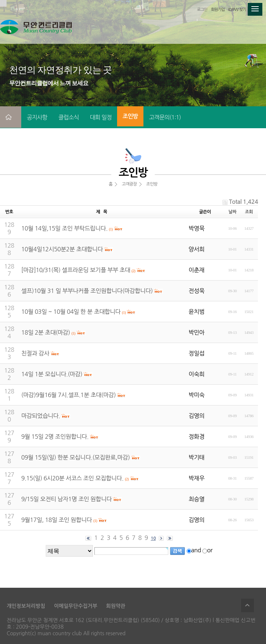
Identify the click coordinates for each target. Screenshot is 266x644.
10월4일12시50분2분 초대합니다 (62, 249)
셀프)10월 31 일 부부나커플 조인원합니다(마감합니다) (87, 291)
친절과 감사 (35, 353)
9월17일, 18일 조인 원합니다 (57, 520)
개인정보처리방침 (26, 606)
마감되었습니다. (41, 416)
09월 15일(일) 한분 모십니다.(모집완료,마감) (76, 457)
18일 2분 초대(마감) (46, 332)
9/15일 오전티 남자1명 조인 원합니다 (66, 499)
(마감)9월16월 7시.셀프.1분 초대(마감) (68, 395)
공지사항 (37, 117)
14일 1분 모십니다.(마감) (52, 374)
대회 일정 (101, 117)
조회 (249, 212)
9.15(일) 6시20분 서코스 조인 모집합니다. (72, 478)
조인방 (130, 116)
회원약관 (116, 606)
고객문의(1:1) (165, 117)
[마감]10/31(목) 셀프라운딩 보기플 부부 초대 (76, 270)
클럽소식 (68, 117)
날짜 (232, 212)
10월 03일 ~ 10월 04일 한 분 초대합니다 (71, 312)
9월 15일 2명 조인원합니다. (55, 437)
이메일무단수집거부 (75, 606)
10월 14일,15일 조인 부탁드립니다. (64, 228)
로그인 (202, 10)
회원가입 (218, 10)
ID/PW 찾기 (237, 10)
